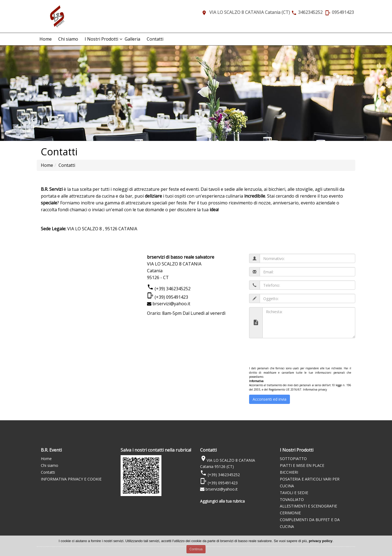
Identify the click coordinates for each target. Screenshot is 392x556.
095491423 (343, 12)
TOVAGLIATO (292, 499)
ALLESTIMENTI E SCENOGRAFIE (308, 506)
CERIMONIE (290, 513)
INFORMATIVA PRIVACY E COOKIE (71, 479)
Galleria (132, 39)
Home (46, 39)
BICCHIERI (289, 472)
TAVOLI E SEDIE (294, 493)
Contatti (155, 39)
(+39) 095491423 (171, 297)
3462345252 (310, 12)
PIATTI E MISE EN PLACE (302, 465)
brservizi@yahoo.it (171, 304)
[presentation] (290, 353)
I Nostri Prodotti (101, 39)
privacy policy (321, 541)
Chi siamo (68, 39)
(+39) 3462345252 (172, 289)
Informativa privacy (315, 389)
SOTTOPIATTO (293, 459)
